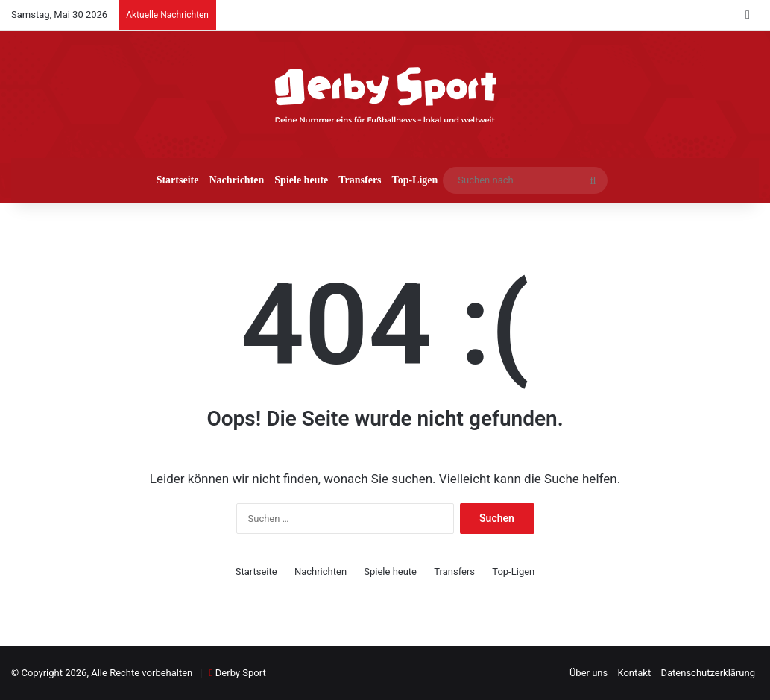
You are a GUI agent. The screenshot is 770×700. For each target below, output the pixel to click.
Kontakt (634, 673)
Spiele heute (301, 180)
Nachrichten (236, 180)
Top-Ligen (415, 180)
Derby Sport (241, 673)
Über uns (588, 673)
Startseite (178, 180)
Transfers (360, 180)
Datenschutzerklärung (708, 673)
